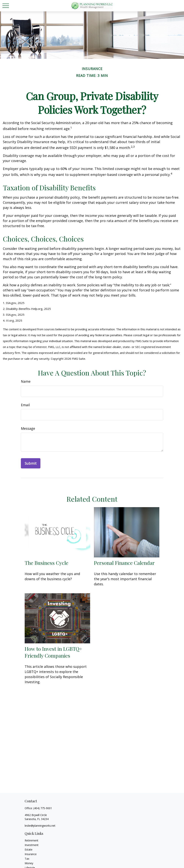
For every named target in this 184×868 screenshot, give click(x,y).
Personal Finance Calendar (124, 563)
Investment (32, 845)
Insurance (31, 854)
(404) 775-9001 (43, 808)
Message (28, 428)
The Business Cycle (46, 563)
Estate (29, 850)
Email (25, 405)
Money (29, 863)
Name (26, 381)
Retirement (31, 840)
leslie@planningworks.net (40, 826)
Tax (27, 859)
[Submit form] (31, 463)
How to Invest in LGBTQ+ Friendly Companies (53, 652)
